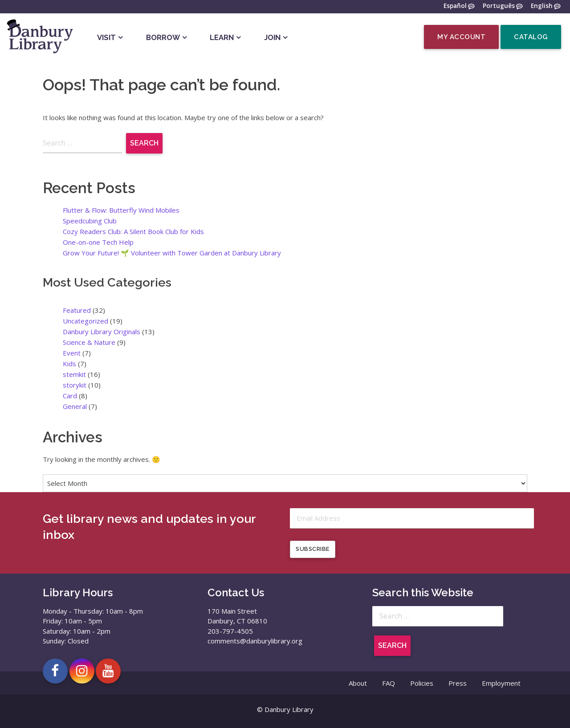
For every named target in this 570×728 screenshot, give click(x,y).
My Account (461, 37)
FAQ (389, 684)
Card (70, 396)
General (75, 406)
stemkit (74, 374)
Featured (77, 310)
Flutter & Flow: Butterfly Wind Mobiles (121, 210)
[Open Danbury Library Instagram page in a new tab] (82, 671)
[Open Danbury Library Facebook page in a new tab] (55, 671)
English (542, 6)
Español (455, 6)
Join (272, 37)
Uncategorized (85, 321)
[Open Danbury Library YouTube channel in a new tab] (108, 671)
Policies (422, 684)
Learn (222, 37)
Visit (106, 37)
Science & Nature (89, 342)
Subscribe (313, 549)
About (358, 684)
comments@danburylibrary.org (255, 641)
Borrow (163, 37)
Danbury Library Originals (102, 332)
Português (499, 6)
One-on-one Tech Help (98, 242)
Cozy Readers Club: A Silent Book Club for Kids (133, 231)
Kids (69, 364)
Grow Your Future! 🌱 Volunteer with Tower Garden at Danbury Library (172, 253)
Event (72, 353)
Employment (501, 684)
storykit (75, 385)
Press (458, 684)
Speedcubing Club (90, 221)
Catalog (531, 37)
